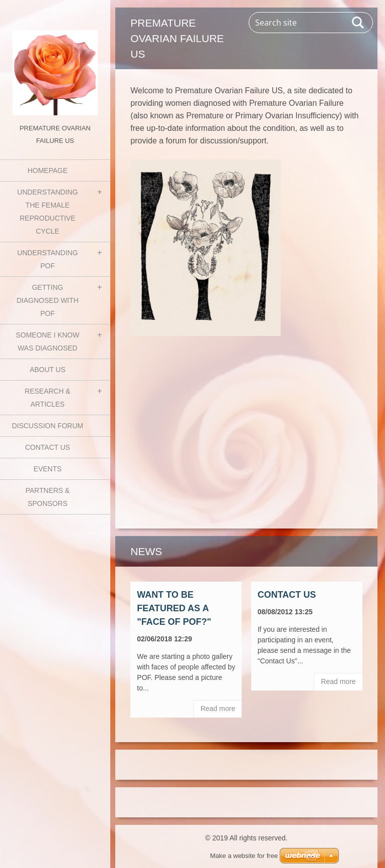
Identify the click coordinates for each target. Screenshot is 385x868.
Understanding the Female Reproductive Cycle (47, 212)
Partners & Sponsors (48, 497)
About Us (47, 370)
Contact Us (48, 447)
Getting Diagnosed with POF (48, 300)
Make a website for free (244, 856)
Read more (218, 709)
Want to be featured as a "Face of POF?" (174, 608)
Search (358, 23)
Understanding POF (47, 259)
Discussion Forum (48, 426)
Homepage (48, 170)
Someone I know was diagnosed (47, 341)
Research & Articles (47, 398)
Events (48, 469)
